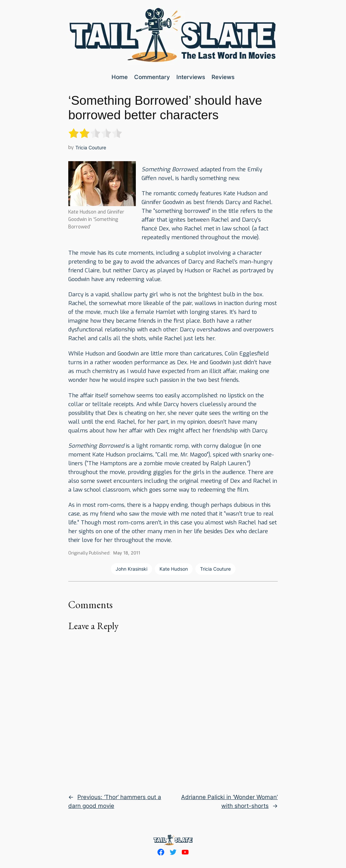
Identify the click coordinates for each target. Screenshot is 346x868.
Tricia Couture (91, 147)
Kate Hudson (174, 569)
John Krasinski (131, 569)
